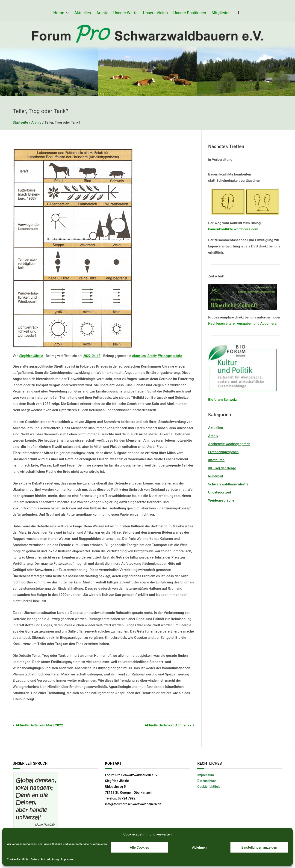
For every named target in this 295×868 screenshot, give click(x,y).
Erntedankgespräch (223, 452)
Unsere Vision (156, 13)
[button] (66, 13)
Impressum (68, 859)
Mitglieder (221, 13)
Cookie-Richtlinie (18, 859)
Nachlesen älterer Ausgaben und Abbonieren (243, 324)
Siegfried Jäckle (31, 356)
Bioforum (215, 400)
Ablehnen (199, 847)
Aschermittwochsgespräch (229, 444)
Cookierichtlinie (209, 787)
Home (61, 13)
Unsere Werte (125, 13)
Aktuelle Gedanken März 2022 (39, 725)
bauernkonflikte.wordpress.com (233, 229)
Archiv (102, 13)
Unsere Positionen (190, 13)
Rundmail (216, 476)
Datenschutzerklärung (45, 859)
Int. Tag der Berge (222, 468)
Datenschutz (206, 781)
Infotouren (216, 460)
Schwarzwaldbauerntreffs (228, 484)
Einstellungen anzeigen (259, 847)
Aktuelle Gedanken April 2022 (168, 725)
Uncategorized (220, 492)
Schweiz (230, 400)
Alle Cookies (139, 847)
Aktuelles (83, 13)
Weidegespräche (170, 356)
